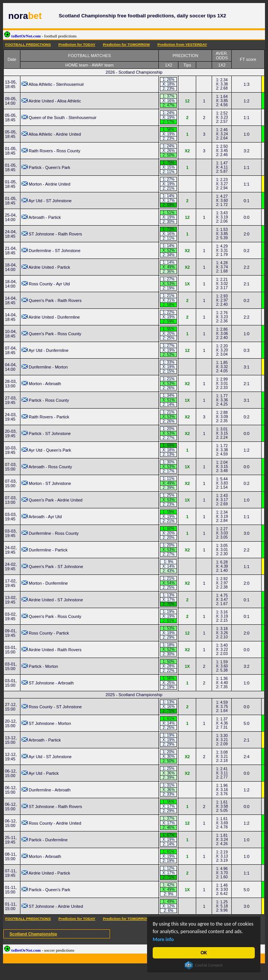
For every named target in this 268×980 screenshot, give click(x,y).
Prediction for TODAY (77, 44)
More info (163, 939)
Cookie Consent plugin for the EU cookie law (204, 965)
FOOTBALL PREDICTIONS (28, 44)
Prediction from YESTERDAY (182, 44)
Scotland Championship (33, 934)
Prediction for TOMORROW (126, 44)
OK (204, 953)
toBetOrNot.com (40, 36)
